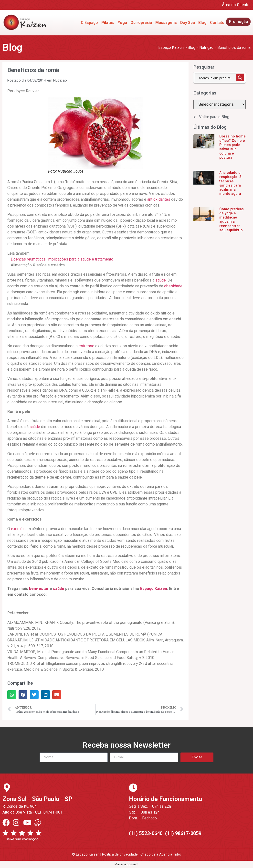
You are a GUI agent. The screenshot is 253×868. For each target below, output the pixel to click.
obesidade (173, 286)
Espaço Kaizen (154, 589)
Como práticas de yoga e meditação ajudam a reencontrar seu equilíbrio (232, 220)
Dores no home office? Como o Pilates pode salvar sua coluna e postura (232, 147)
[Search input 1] (216, 78)
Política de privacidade (120, 854)
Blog (202, 23)
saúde (161, 280)
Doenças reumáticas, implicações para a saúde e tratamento (62, 259)
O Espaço (89, 23)
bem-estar (39, 589)
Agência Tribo (170, 854)
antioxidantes (159, 199)
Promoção (239, 22)
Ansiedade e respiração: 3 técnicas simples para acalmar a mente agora (230, 183)
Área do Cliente (236, 5)
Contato (217, 23)
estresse (86, 346)
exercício (19, 529)
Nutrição (60, 80)
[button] (12, 695)
